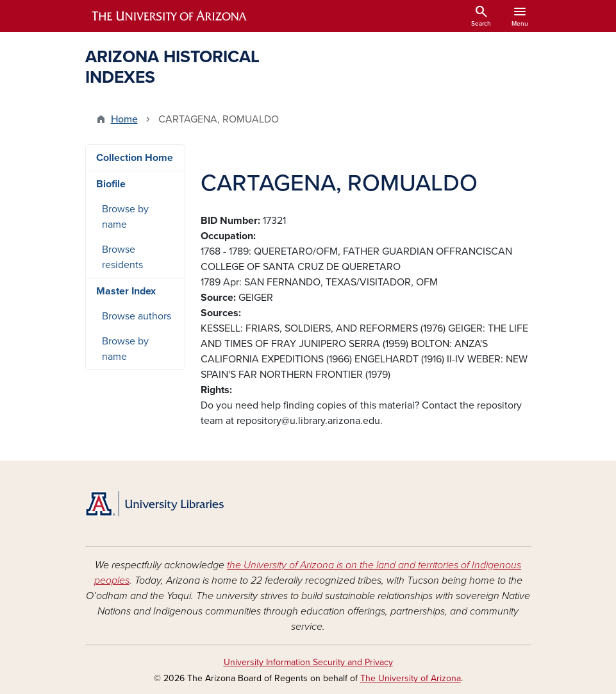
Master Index (126, 291)
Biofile (111, 184)
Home (124, 119)
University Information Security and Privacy (308, 662)
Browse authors (137, 316)
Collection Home (135, 158)
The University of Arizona (411, 678)
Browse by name (125, 217)
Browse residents (122, 257)
